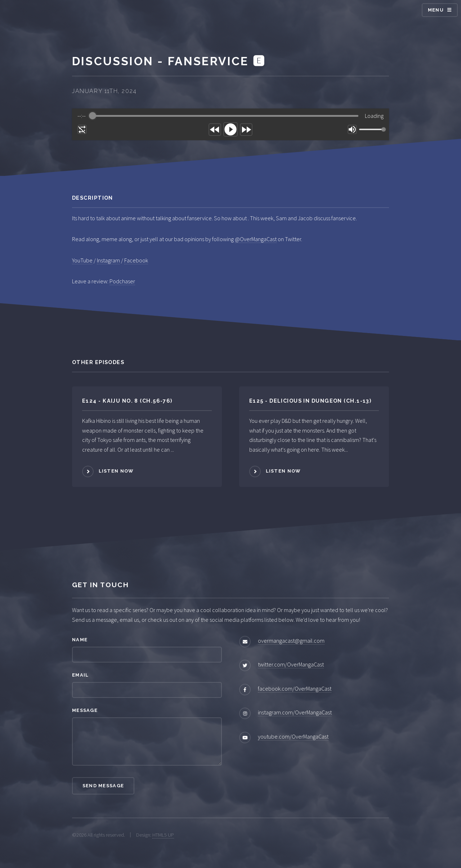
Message (85, 710)
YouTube (82, 260)
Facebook (136, 260)
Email (80, 675)
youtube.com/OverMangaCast (293, 736)
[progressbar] (225, 116)
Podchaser (122, 281)
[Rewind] (215, 130)
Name (80, 640)
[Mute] (352, 129)
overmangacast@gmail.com (291, 641)
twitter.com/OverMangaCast (291, 664)
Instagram (108, 260)
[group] (230, 124)
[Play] (230, 129)
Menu (436, 10)
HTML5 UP (163, 835)
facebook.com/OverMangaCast (295, 688)
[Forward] (246, 130)
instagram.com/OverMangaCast (295, 712)
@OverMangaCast (256, 239)
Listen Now (116, 471)
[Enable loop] (82, 129)
